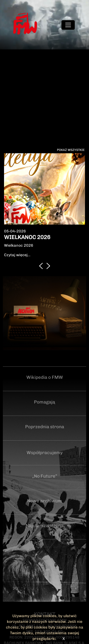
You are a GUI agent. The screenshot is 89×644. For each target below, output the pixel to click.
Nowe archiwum (44, 501)
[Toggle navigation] (68, 25)
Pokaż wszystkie (71, 150)
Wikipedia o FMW (45, 377)
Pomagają (44, 402)
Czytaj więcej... (17, 255)
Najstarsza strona (44, 526)
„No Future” (45, 476)
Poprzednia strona (45, 427)
